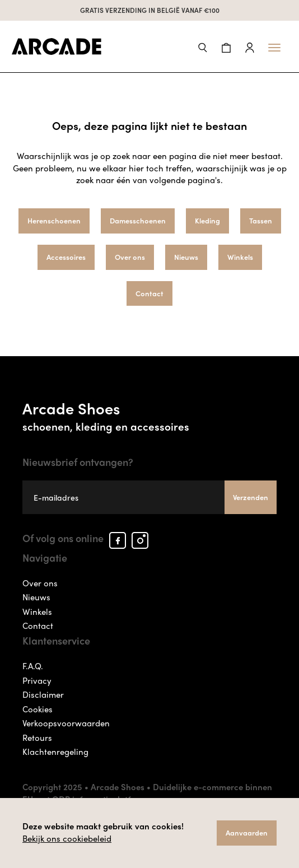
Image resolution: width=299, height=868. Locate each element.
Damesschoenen (138, 220)
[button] (203, 46)
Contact (149, 293)
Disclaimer (43, 694)
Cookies (38, 709)
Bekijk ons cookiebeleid (67, 838)
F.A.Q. (33, 666)
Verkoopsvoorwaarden (66, 723)
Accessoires (66, 257)
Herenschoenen (54, 220)
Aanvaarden (247, 832)
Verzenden (251, 497)
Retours (37, 738)
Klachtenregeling (55, 752)
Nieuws (186, 257)
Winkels (240, 257)
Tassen (261, 220)
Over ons (130, 257)
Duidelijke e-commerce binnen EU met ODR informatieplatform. (147, 793)
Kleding (207, 220)
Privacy (37, 680)
